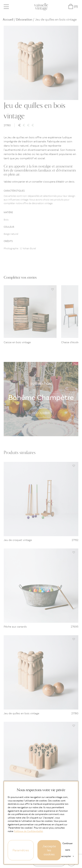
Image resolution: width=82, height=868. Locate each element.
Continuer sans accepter (68, 850)
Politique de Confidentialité (28, 831)
